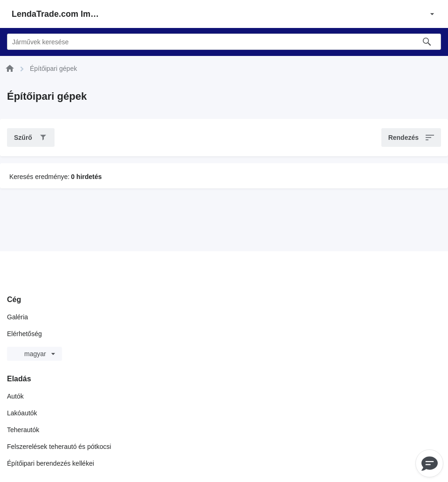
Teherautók (23, 430)
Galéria (17, 317)
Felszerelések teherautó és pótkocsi (59, 447)
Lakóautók (22, 413)
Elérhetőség (24, 334)
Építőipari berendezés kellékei (51, 463)
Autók (15, 396)
